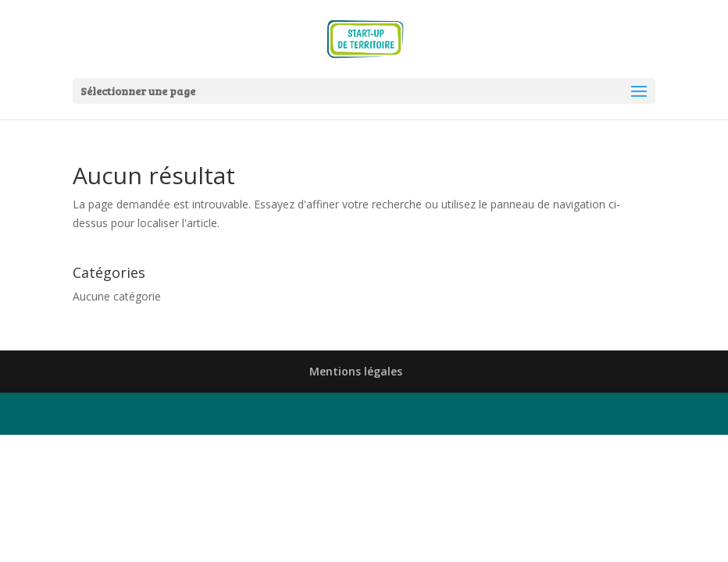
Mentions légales (356, 371)
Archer (465, 413)
